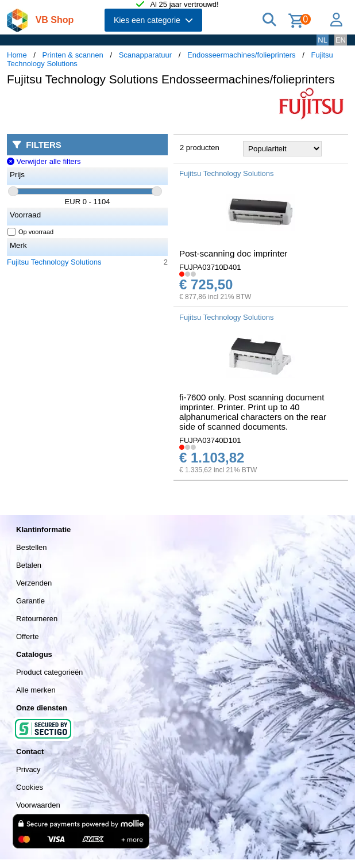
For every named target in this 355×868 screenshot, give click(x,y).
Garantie (30, 601)
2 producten (200, 148)
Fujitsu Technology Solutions (54, 262)
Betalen (29, 565)
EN (341, 40)
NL (323, 40)
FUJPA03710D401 (210, 267)
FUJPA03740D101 (210, 440)
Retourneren (37, 619)
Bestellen (31, 547)
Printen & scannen (73, 55)
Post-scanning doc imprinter (233, 253)
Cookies (30, 787)
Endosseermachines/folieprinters (242, 55)
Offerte (28, 636)
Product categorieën (49, 672)
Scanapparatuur (146, 55)
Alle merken (36, 690)
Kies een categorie (153, 20)
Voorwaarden (38, 805)
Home (17, 55)
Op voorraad (31, 232)
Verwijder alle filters (44, 161)
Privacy (28, 769)
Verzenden (34, 583)
